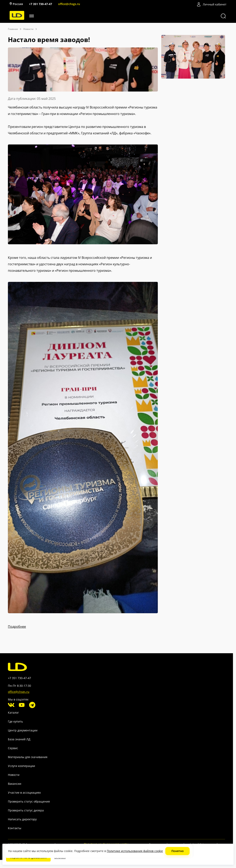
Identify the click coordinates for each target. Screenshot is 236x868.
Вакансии (15, 784)
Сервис (13, 748)
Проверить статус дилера (26, 810)
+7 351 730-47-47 (41, 4)
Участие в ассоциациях (24, 793)
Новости (14, 775)
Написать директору (22, 819)
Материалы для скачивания (28, 757)
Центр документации (23, 730)
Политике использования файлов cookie (135, 851)
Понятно (178, 851)
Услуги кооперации (21, 766)
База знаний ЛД (19, 739)
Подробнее (17, 627)
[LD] (17, 19)
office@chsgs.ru (69, 4)
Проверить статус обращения (29, 801)
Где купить (15, 721)
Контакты (15, 828)
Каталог (13, 713)
